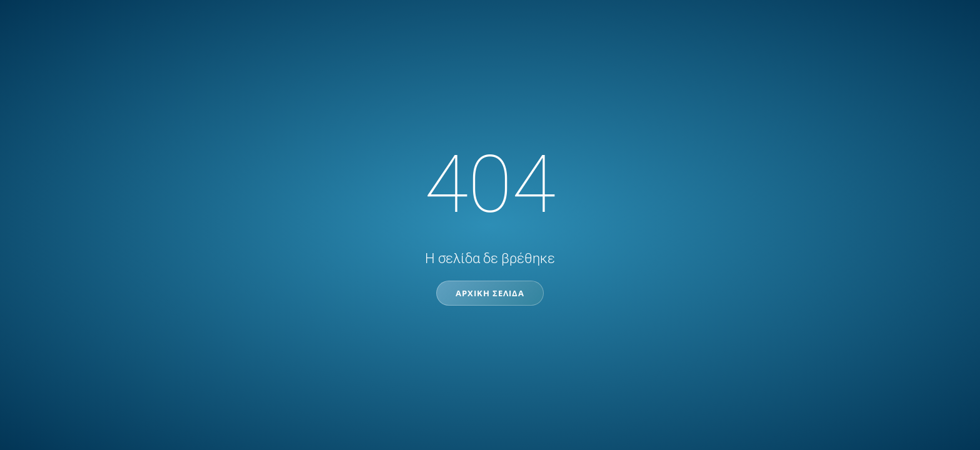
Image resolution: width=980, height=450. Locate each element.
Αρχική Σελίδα (490, 293)
